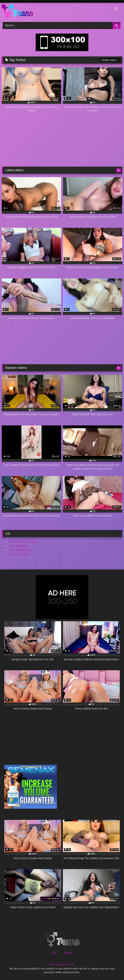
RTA (53, 965)
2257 (55, 953)
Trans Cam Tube (19, 554)
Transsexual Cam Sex (23, 542)
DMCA (68, 953)
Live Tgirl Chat (18, 546)
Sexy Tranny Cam (20, 550)
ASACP (61, 965)
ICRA (71, 965)
